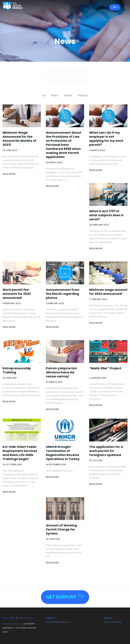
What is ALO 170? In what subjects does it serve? (106, 215)
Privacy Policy (9, 618)
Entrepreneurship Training (17, 370)
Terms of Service (26, 618)
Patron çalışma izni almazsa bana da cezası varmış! (61, 372)
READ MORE (9, 174)
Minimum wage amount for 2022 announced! (108, 292)
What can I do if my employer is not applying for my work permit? (106, 139)
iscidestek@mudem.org (58, 622)
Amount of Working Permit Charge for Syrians (61, 529)
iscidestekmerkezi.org (13, 624)
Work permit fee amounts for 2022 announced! (17, 294)
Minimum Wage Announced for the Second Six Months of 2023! (19, 139)
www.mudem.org (113, 622)
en (115, 7)
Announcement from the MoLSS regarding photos (63, 294)
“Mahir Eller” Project (105, 368)
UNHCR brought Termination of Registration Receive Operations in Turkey (63, 453)
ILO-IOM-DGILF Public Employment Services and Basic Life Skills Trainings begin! (20, 453)
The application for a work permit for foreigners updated (106, 451)
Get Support (65, 72)
